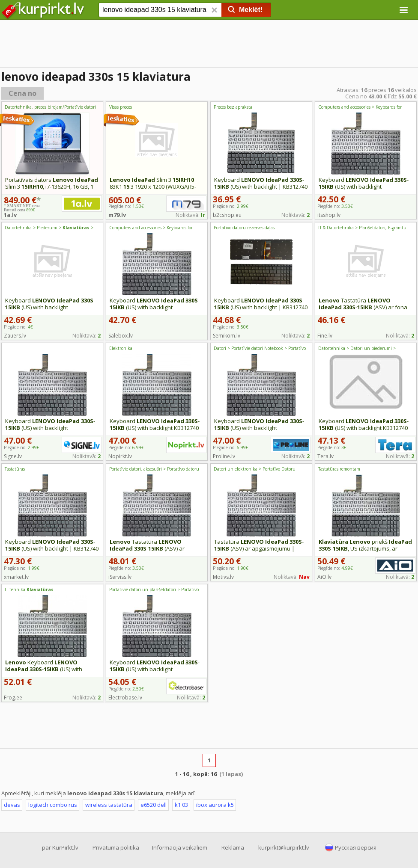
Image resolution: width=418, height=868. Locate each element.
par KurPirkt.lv (60, 847)
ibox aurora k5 (215, 805)
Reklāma (233, 847)
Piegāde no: (231, 206)
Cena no (22, 93)
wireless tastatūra (109, 805)
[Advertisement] (209, 45)
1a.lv (10, 215)
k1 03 (181, 805)
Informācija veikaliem (180, 847)
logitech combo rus (53, 805)
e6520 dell (154, 805)
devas (12, 805)
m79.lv (117, 215)
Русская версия (356, 847)
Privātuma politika (116, 847)
